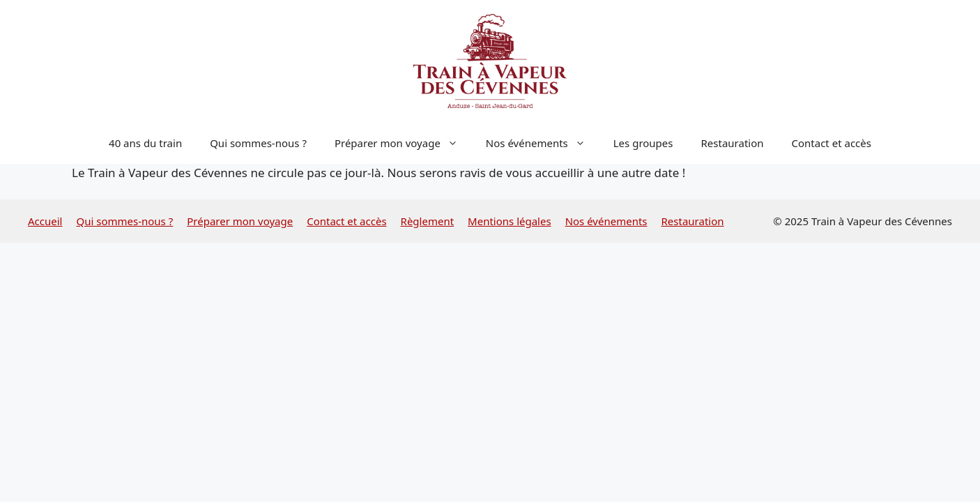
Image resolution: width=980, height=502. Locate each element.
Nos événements (543, 143)
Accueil (45, 221)
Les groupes (643, 143)
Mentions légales (510, 221)
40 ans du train (145, 143)
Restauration (733, 143)
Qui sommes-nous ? (258, 143)
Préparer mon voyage (403, 143)
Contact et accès (832, 143)
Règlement (428, 221)
